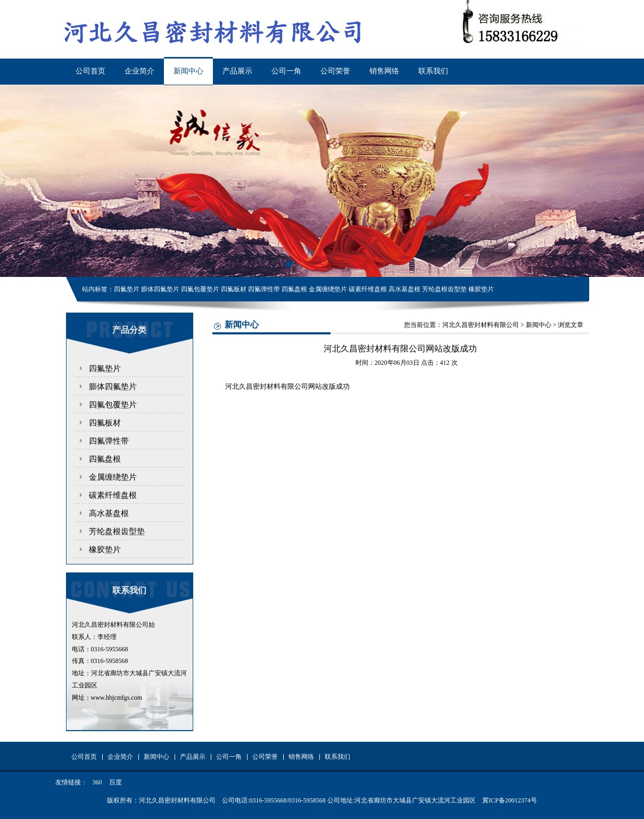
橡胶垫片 (105, 550)
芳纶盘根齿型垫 (117, 531)
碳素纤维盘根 (113, 495)
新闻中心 (188, 71)
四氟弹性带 (109, 441)
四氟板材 (105, 423)
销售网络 (384, 71)
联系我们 (433, 71)
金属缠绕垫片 (113, 477)
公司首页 (90, 71)
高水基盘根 (109, 513)
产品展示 (237, 71)
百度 (115, 782)
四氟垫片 (105, 368)
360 (97, 782)
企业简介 (139, 71)
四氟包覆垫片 (113, 405)
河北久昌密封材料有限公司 (481, 325)
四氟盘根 (105, 459)
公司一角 (286, 71)
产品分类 (129, 330)
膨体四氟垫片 (113, 387)
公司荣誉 (335, 71)
